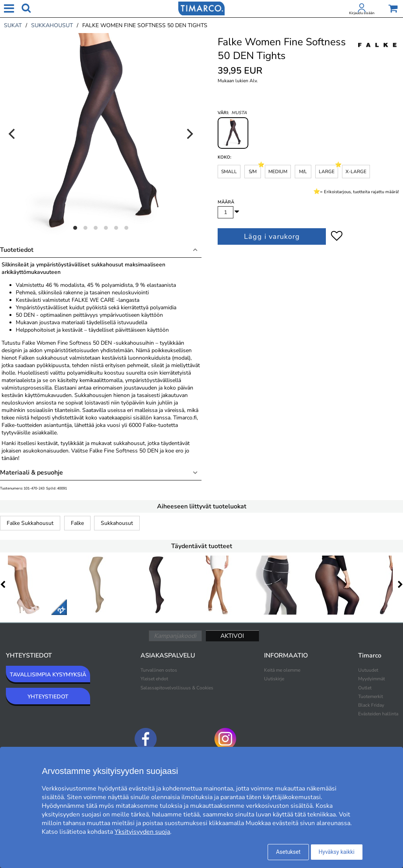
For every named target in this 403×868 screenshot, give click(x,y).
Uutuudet (368, 670)
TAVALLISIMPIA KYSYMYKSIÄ (48, 675)
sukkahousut (52, 25)
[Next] (189, 134)
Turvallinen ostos (159, 670)
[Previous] (13, 134)
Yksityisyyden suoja (142, 832)
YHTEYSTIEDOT (48, 697)
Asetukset (288, 852)
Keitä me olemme (282, 670)
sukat (13, 25)
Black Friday (371, 705)
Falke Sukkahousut (30, 523)
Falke (77, 523)
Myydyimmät (372, 679)
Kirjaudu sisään (362, 13)
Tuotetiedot (17, 250)
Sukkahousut (117, 523)
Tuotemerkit (371, 696)
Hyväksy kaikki (337, 852)
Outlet (365, 688)
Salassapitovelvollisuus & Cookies (177, 688)
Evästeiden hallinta (378, 714)
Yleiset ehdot (154, 679)
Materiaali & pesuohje (31, 473)
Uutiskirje (274, 679)
